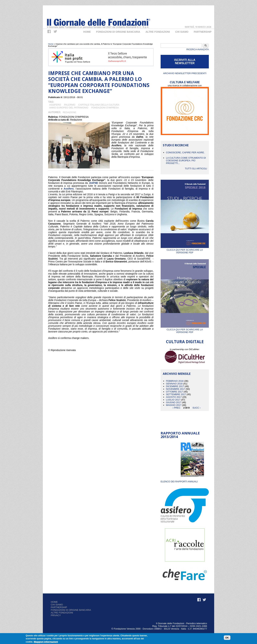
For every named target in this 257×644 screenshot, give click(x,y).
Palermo (70, 105)
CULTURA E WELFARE (185, 82)
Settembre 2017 (176, 394)
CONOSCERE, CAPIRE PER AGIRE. (185, 152)
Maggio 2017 (174, 405)
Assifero (55, 105)
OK (227, 638)
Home (87, 32)
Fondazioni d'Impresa (105, 108)
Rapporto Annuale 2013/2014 (180, 435)
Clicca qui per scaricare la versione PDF (185, 250)
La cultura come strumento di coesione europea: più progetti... (186, 161)
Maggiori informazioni (46, 642)
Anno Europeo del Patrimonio (69, 108)
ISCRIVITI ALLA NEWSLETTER (185, 62)
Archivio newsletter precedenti (185, 73)
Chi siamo (57, 605)
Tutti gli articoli (196, 169)
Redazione (69, 112)
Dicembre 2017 (175, 386)
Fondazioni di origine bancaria (118, 32)
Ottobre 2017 (174, 392)
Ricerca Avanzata (198, 49)
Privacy (56, 615)
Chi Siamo (182, 32)
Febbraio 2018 (175, 381)
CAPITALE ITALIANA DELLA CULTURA (99, 105)
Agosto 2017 (174, 397)
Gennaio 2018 (174, 384)
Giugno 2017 (174, 402)
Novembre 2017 (176, 389)
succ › (197, 408)
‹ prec (177, 408)
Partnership (203, 32)
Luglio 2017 (173, 400)
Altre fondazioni (158, 32)
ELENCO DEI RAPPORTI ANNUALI (179, 482)
